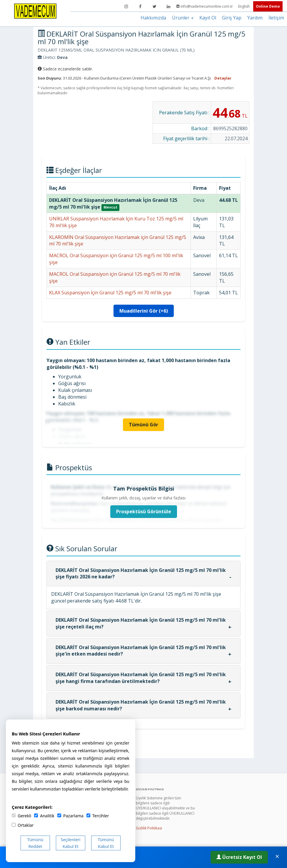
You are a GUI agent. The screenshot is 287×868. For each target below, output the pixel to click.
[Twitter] (154, 6)
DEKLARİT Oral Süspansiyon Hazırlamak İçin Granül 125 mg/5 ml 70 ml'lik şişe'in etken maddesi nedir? (141, 651)
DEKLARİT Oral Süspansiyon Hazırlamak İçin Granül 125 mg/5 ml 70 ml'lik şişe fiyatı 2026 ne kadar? (141, 574)
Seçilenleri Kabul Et (71, 843)
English (244, 6)
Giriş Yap (232, 18)
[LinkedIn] (168, 6)
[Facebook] (140, 6)
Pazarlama (70, 816)
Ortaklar (23, 825)
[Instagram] (126, 6)
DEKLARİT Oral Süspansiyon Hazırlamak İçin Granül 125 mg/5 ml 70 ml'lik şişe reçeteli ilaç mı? (141, 623)
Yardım (255, 18)
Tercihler (98, 816)
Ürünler (183, 18)
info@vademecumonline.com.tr (205, 6)
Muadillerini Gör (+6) (144, 311)
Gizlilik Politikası (149, 828)
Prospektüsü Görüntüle (144, 511)
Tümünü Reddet (35, 843)
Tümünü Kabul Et (106, 843)
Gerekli (21, 816)
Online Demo (268, 6)
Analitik (44, 816)
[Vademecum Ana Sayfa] (35, 11)
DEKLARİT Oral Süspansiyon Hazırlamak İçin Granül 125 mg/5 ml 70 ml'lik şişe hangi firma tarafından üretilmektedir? (141, 678)
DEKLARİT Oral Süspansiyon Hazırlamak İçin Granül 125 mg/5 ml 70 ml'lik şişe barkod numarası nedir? (141, 705)
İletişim (276, 18)
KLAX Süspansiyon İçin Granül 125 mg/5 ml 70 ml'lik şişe (110, 293)
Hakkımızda (153, 18)
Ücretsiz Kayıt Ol (239, 857)
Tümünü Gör (143, 425)
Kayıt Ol (208, 18)
